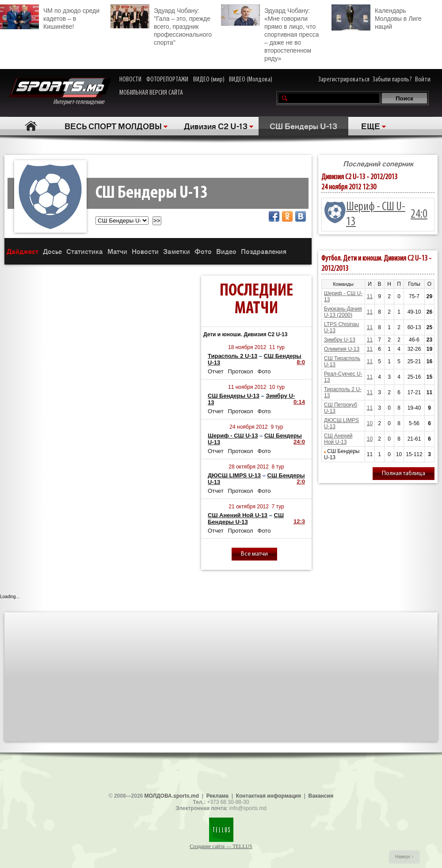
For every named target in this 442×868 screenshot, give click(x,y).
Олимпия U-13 (342, 349)
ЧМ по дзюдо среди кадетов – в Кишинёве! (50, 17)
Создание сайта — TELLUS (221, 846)
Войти (423, 80)
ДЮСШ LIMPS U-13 (234, 475)
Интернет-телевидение (60, 92)
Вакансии (321, 796)
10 (370, 423)
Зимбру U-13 (340, 340)
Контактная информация (269, 796)
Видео (226, 251)
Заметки (177, 251)
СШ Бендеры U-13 (303, 126)
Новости (145, 251)
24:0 (299, 442)
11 (370, 296)
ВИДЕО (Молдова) (251, 80)
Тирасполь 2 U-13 (232, 356)
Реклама (217, 796)
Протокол (241, 371)
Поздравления (264, 251)
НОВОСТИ (130, 80)
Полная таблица (404, 474)
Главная (31, 126)
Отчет (216, 371)
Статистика (85, 251)
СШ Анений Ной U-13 (238, 515)
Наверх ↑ (404, 857)
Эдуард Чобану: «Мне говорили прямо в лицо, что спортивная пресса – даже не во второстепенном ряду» (270, 33)
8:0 (301, 362)
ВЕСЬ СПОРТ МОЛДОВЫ (113, 126)
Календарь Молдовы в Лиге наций (377, 17)
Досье (52, 251)
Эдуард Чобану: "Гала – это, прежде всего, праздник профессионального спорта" (161, 25)
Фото (203, 251)
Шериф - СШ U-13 (233, 436)
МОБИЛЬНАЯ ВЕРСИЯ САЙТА (151, 93)
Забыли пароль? (392, 80)
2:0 (301, 482)
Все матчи (254, 554)
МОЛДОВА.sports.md (172, 796)
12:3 (299, 521)
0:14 (299, 402)
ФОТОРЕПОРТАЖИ (167, 80)
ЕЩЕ (371, 126)
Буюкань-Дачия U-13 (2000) (343, 312)
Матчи (117, 251)
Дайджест (23, 251)
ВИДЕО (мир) (209, 80)
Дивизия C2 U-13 (216, 126)
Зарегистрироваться (344, 80)
